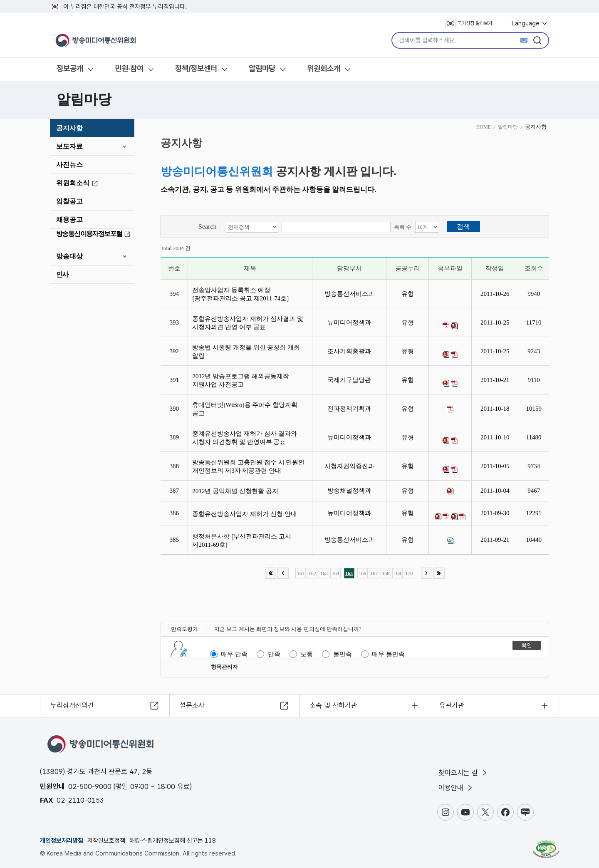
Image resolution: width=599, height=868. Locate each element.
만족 (274, 654)
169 (397, 573)
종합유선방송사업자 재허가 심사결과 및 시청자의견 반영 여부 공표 (248, 323)
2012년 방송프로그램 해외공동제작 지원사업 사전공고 (241, 380)
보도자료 (69, 146)
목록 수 (403, 227)
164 (336, 573)
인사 (62, 274)
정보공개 (70, 68)
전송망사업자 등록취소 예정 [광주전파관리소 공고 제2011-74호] (242, 294)
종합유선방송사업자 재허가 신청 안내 (246, 514)
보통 (307, 654)
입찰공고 (69, 201)
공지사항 (69, 128)
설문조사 (192, 705)
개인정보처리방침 (62, 841)
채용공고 (69, 219)
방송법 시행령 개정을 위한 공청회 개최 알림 (246, 352)
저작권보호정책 (106, 841)
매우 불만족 (388, 654)
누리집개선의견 (72, 705)
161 (301, 573)
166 (362, 573)
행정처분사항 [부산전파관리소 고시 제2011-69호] (242, 541)
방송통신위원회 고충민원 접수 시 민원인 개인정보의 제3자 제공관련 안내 (248, 466)
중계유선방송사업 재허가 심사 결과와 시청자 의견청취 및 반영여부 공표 (244, 438)
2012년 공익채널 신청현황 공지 (237, 491)
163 (324, 573)
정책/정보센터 (196, 68)
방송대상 (69, 256)
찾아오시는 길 (463, 773)
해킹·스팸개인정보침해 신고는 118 (173, 841)
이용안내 (456, 788)
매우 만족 (234, 654)
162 (312, 573)
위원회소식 (78, 183)
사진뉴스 (69, 165)
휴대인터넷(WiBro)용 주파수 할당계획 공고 (245, 409)
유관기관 (452, 705)
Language (530, 23)
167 (374, 573)
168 (386, 573)
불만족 (343, 654)
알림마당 (262, 68)
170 (409, 573)
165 (349, 573)
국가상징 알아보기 (469, 23)
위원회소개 (324, 68)
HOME (484, 127)
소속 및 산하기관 (333, 705)
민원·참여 (129, 68)
